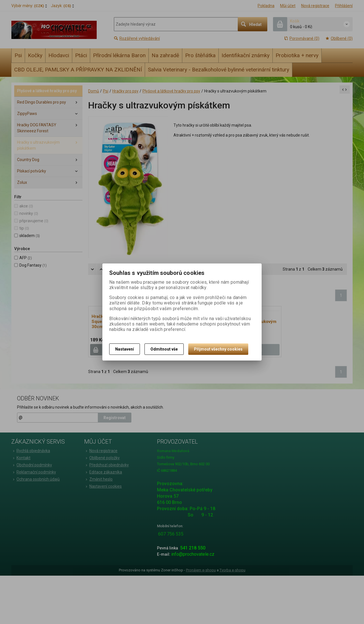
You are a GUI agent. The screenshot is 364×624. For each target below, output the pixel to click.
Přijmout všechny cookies (218, 349)
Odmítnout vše (164, 349)
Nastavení (125, 349)
